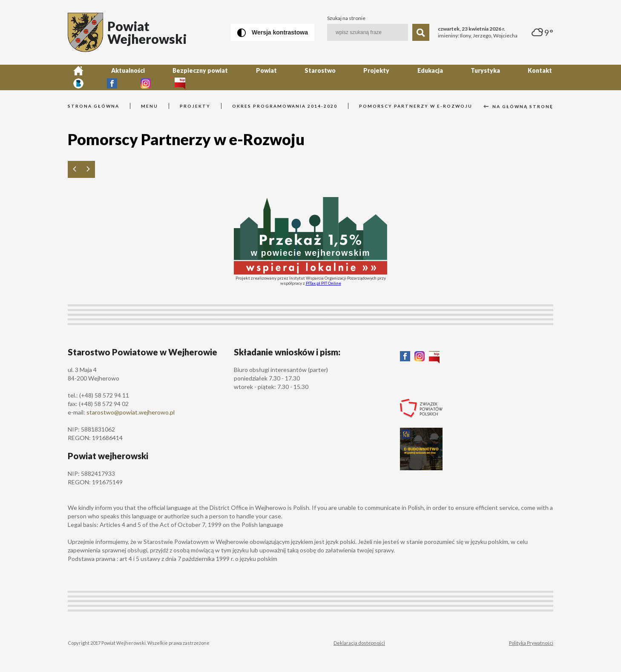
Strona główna (93, 106)
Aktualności (112, 77)
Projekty (317, 77)
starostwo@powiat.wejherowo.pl (131, 412)
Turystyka (404, 77)
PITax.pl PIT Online (323, 283)
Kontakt (448, 77)
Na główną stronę (518, 106)
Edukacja (360, 77)
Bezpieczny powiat (173, 77)
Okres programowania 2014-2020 (285, 106)
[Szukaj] (421, 32)
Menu (149, 106)
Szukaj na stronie (346, 18)
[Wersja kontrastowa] (273, 32)
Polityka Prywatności (531, 643)
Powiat (229, 77)
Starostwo (272, 77)
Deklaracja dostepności (359, 643)
